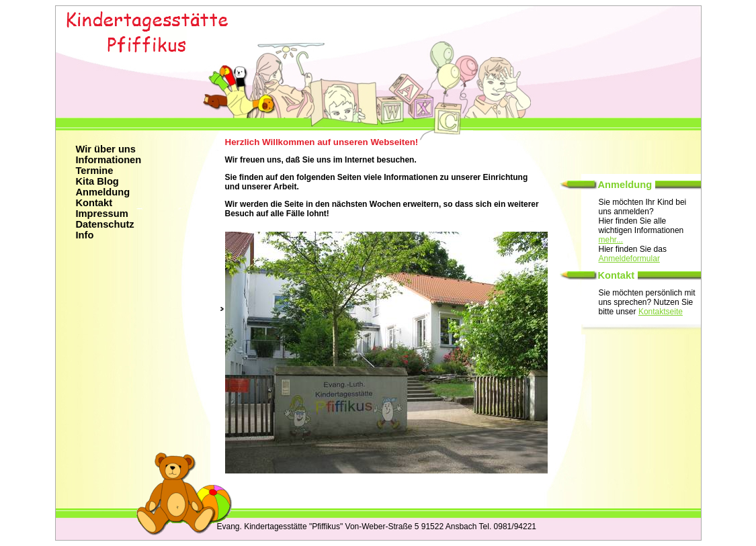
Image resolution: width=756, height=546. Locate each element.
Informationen (109, 160)
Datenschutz (105, 224)
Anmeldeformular (629, 259)
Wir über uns (106, 149)
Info (85, 235)
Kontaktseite (661, 312)
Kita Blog (97, 181)
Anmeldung (103, 192)
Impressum (102, 214)
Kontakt (94, 203)
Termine (95, 171)
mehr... (611, 240)
